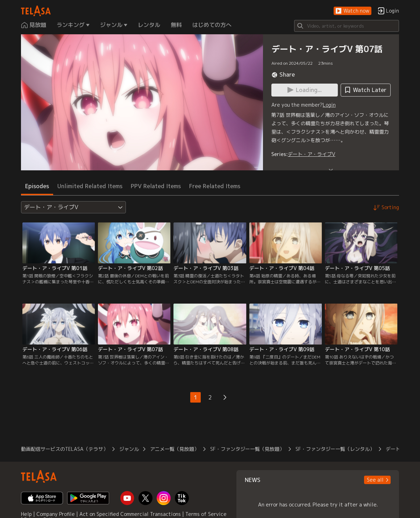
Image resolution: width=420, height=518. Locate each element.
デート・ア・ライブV (312, 154)
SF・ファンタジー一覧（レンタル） (335, 449)
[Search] (347, 26)
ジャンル (129, 449)
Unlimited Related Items (90, 186)
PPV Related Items (156, 186)
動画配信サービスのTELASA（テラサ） (65, 449)
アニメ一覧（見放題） (175, 449)
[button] (353, 11)
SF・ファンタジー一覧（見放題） (247, 449)
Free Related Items (215, 186)
